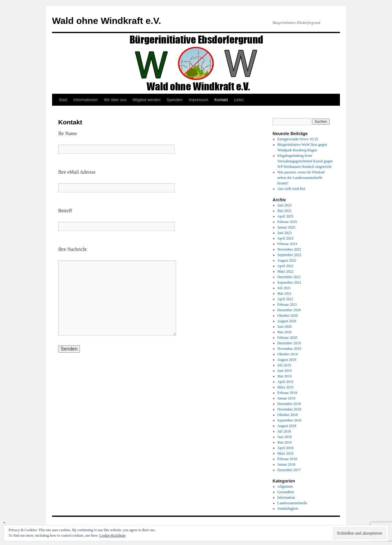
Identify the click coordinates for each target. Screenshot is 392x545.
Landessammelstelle (292, 503)
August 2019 (287, 360)
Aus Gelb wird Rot (291, 189)
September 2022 (289, 255)
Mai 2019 (285, 376)
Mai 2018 (285, 442)
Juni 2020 (285, 327)
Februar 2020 (287, 338)
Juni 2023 (285, 233)
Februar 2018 (287, 459)
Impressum (198, 100)
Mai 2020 (285, 332)
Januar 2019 (286, 398)
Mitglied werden (147, 100)
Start (63, 100)
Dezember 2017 (289, 470)
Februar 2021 (287, 305)
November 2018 (289, 409)
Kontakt (221, 100)
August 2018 (287, 426)
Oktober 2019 (288, 354)
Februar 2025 (287, 222)
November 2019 (289, 349)
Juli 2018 (284, 431)
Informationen (85, 100)
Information (286, 498)
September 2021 (289, 282)
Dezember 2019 (289, 343)
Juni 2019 (285, 371)
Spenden (175, 100)
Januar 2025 (286, 227)
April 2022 (285, 266)
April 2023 (285, 238)
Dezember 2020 (289, 310)
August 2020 (287, 321)
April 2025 (285, 216)
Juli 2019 (284, 365)
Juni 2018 (285, 437)
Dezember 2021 (289, 277)
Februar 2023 (287, 244)
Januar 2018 (286, 464)
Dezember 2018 (289, 404)
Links (239, 100)
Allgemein (285, 486)
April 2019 (285, 382)
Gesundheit (286, 492)
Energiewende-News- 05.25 (298, 139)
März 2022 (285, 271)
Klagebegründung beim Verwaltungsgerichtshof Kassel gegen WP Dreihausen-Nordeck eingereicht (305, 161)
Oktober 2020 (288, 316)
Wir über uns (115, 100)
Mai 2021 (285, 293)
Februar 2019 (287, 393)
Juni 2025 (285, 205)
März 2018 (285, 453)
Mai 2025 (285, 211)
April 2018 (285, 448)
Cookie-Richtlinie (112, 536)
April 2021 (285, 299)
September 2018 (289, 420)
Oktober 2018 (288, 415)
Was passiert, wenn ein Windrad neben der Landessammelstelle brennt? (301, 178)
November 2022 (289, 249)
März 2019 (285, 387)
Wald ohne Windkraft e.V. (107, 21)
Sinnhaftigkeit (288, 509)
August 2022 (287, 260)
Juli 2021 (284, 288)
